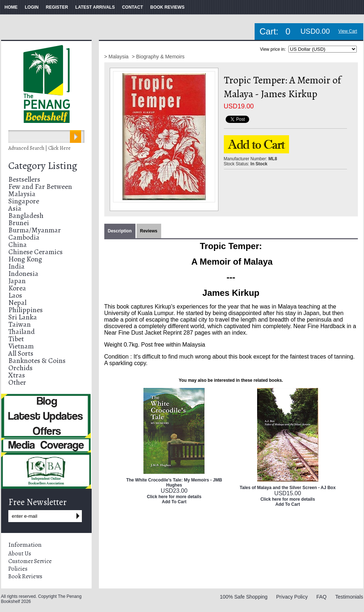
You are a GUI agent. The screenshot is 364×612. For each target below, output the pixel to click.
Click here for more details (174, 497)
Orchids (20, 368)
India (16, 266)
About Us (20, 554)
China (18, 245)
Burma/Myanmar (35, 230)
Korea (17, 288)
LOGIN (32, 7)
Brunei (19, 223)
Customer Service (30, 561)
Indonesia (23, 274)
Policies (18, 569)
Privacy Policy (292, 597)
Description (120, 231)
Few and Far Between (40, 187)
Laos (15, 295)
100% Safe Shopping (244, 597)
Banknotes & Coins (37, 361)
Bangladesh (26, 216)
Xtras (17, 375)
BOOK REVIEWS (168, 7)
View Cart (348, 31)
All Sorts (21, 353)
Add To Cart (174, 502)
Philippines (26, 310)
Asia (15, 208)
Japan (17, 281)
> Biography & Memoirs (158, 57)
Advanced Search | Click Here (39, 148)
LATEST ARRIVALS (95, 7)
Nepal (17, 303)
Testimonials (349, 597)
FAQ (322, 597)
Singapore (24, 201)
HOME (11, 7)
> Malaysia (117, 57)
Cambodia (24, 237)
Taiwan (20, 324)
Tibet (16, 339)
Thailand (22, 332)
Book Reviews (25, 576)
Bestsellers (24, 179)
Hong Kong (25, 259)
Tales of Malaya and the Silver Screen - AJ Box (288, 488)
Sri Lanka (23, 317)
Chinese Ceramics (35, 252)
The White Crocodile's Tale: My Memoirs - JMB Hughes (174, 483)
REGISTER (57, 7)
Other (17, 382)
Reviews (149, 231)
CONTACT (133, 7)
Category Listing (43, 166)
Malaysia (22, 194)
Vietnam (21, 346)
